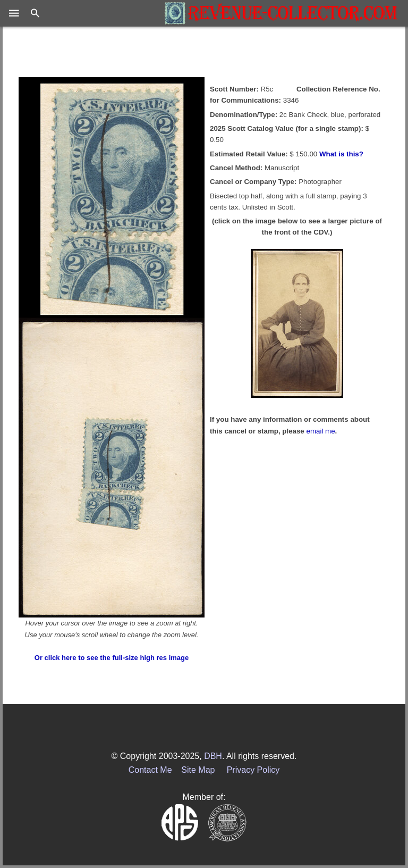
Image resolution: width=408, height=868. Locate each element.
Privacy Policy (253, 770)
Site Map (198, 770)
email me (321, 431)
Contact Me (150, 770)
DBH (213, 756)
